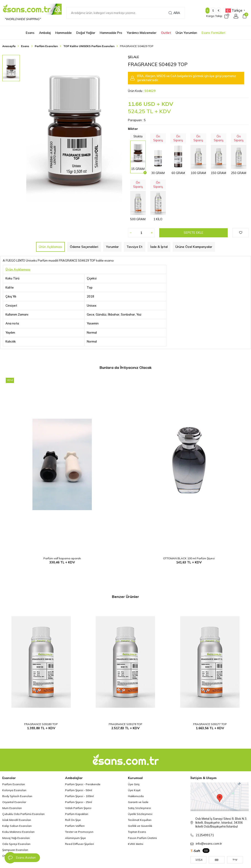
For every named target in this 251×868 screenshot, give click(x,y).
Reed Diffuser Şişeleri (79, 844)
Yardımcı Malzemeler (142, 33)
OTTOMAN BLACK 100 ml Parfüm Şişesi (189, 558)
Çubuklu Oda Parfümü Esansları (23, 814)
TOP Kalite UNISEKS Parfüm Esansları (89, 46)
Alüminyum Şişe (75, 838)
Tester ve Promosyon (79, 832)
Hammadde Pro (111, 33)
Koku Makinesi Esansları (18, 832)
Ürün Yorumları (186, 33)
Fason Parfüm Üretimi (142, 838)
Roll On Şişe (73, 820)
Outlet (166, 33)
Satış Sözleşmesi (139, 808)
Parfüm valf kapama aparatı (62, 558)
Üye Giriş (134, 784)
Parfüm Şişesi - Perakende (83, 784)
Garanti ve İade (138, 802)
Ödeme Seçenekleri (84, 247)
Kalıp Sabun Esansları (17, 826)
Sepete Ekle (193, 233)
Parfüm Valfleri (75, 826)
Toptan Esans (137, 832)
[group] (74, 129)
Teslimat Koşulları (140, 820)
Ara (174, 13)
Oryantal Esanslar (14, 802)
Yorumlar (112, 247)
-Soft (195, 851)
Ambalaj (45, 33)
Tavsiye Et (135, 247)
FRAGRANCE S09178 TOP (125, 724)
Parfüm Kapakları (77, 814)
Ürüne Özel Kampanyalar (194, 247)
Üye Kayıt (134, 790)
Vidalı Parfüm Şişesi (78, 808)
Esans (30, 33)
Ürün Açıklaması (50, 247)
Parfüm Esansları (46, 46)
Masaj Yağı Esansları (16, 838)
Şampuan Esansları (15, 850)
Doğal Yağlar (86, 33)
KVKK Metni (136, 844)
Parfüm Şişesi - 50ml (79, 790)
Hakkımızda (136, 796)
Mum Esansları (12, 808)
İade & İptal (159, 247)
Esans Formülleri (213, 33)
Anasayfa (9, 46)
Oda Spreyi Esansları (16, 844)
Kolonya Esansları (14, 790)
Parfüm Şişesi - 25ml (79, 802)
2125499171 (205, 835)
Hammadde (63, 33)
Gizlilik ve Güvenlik (140, 826)
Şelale (133, 57)
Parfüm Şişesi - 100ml (79, 796)
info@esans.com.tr (209, 844)
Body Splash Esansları (17, 796)
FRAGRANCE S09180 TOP (41, 724)
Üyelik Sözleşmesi (140, 814)
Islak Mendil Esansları (17, 820)
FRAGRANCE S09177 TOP (210, 724)
